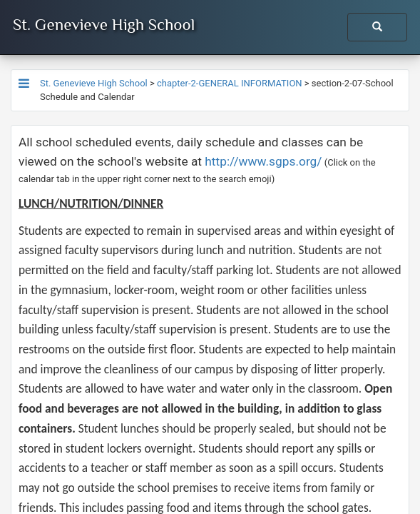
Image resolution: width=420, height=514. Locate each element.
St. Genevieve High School (104, 24)
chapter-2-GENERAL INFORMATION (230, 83)
